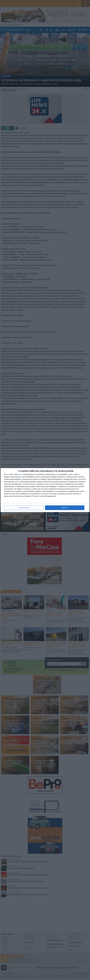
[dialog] (45, 490)
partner (20, 474)
